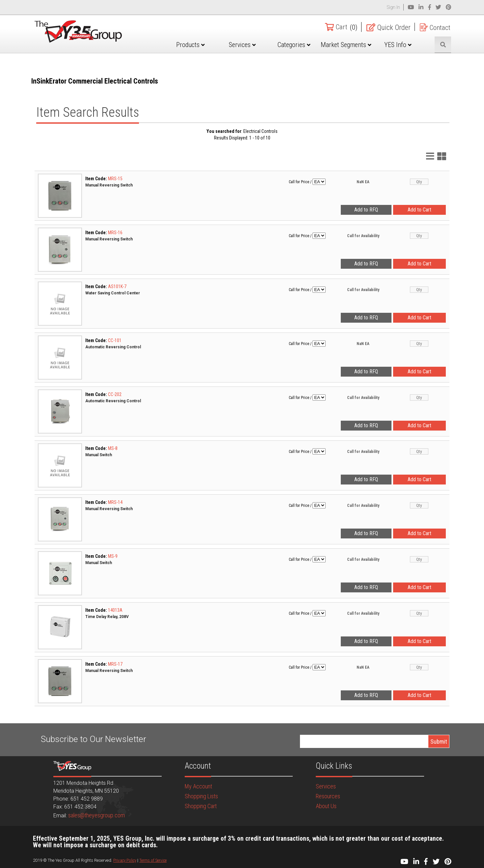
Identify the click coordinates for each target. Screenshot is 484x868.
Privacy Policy (125, 860)
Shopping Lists (201, 796)
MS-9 (113, 556)
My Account (198, 786)
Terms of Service (153, 860)
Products (198, 45)
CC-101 (115, 340)
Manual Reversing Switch (109, 185)
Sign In (393, 7)
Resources (328, 796)
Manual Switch (99, 455)
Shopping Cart (201, 806)
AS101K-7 (117, 286)
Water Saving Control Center (113, 293)
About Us (326, 806)
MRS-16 (115, 233)
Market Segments (349, 50)
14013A (115, 610)
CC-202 (115, 394)
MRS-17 (115, 664)
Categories (299, 45)
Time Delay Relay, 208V (107, 617)
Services (249, 45)
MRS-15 (115, 179)
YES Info (400, 45)
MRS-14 (115, 502)
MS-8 (113, 448)
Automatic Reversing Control (113, 347)
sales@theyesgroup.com (96, 815)
